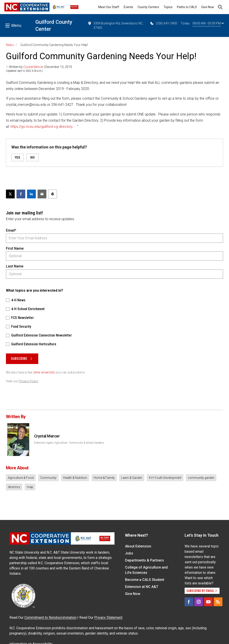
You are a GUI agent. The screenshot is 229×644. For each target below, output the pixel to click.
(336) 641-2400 (163, 23)
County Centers (148, 7)
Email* (11, 230)
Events (128, 7)
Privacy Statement (108, 617)
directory (14, 487)
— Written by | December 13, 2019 (39, 67)
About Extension (138, 546)
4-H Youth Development (165, 478)
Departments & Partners (144, 560)
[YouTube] (208, 602)
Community (48, 478)
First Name (15, 248)
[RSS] (218, 602)
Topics (168, 7)
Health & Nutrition (75, 478)
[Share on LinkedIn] (31, 194)
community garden (201, 478)
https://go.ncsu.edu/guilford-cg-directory (42, 127)
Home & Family (104, 478)
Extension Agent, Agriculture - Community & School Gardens (69, 443)
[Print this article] (53, 194)
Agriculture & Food (21, 478)
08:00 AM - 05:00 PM (208, 23)
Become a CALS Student (145, 580)
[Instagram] (199, 602)
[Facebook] (189, 602)
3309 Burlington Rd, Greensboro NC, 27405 (115, 25)
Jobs (129, 553)
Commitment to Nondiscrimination (50, 617)
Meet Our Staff (109, 7)
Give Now (208, 7)
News (10, 45)
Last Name (15, 266)
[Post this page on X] (10, 194)
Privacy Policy (28, 381)
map (30, 487)
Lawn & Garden (132, 478)
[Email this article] (42, 194)
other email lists (44, 372)
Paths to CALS (187, 7)
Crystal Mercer (33, 67)
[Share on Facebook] (21, 194)
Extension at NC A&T (142, 587)
